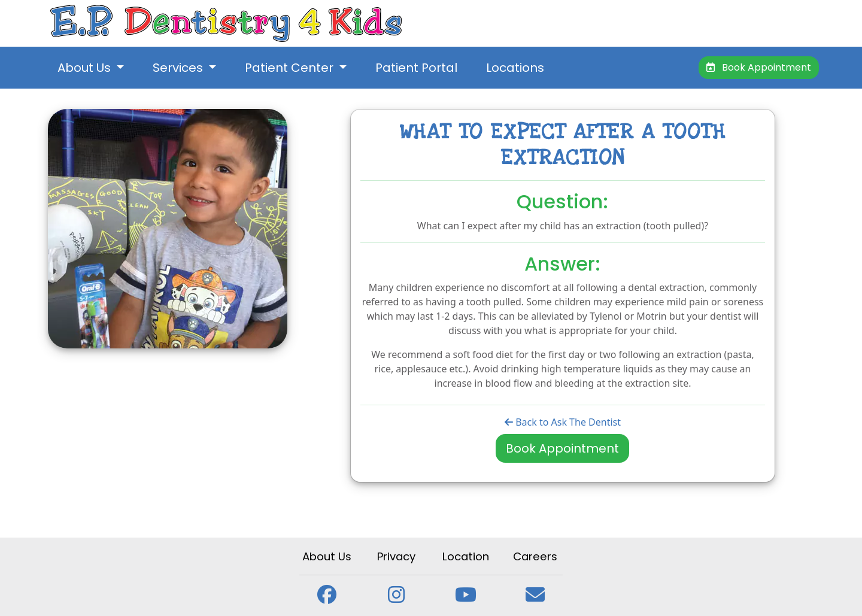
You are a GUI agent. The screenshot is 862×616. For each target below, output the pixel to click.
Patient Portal (416, 68)
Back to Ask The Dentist (563, 422)
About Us (327, 556)
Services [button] (179, 68)
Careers (535, 556)
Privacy (396, 556)
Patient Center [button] (291, 68)
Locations (515, 68)
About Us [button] (86, 68)
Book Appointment (759, 67)
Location (466, 556)
